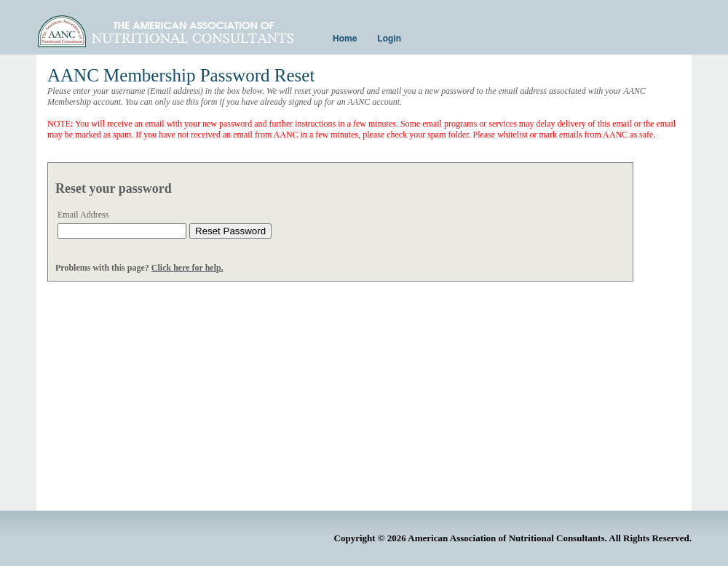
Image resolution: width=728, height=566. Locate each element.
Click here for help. (187, 268)
